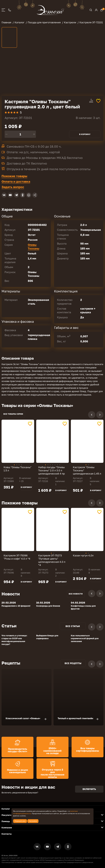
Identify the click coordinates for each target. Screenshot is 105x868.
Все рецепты (73, 663)
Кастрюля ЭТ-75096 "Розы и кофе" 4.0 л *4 (17, 557)
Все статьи (73, 626)
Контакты (7, 834)
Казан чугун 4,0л (83, 555)
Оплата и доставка (16, 181)
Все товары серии (13, 414)
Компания (7, 828)
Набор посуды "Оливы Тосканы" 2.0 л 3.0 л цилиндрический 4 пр (52, 470)
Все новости (76, 594)
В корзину (85, 134)
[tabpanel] (18, 441)
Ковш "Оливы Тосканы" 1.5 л (17, 469)
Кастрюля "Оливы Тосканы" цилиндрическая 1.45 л (87, 470)
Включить (89, 789)
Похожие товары (14, 176)
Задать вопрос (13, 187)
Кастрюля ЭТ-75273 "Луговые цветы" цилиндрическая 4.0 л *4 (52, 560)
